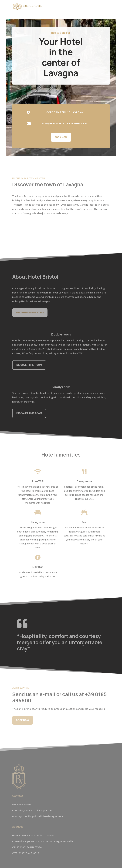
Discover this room (29, 365)
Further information (30, 313)
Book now (61, 137)
